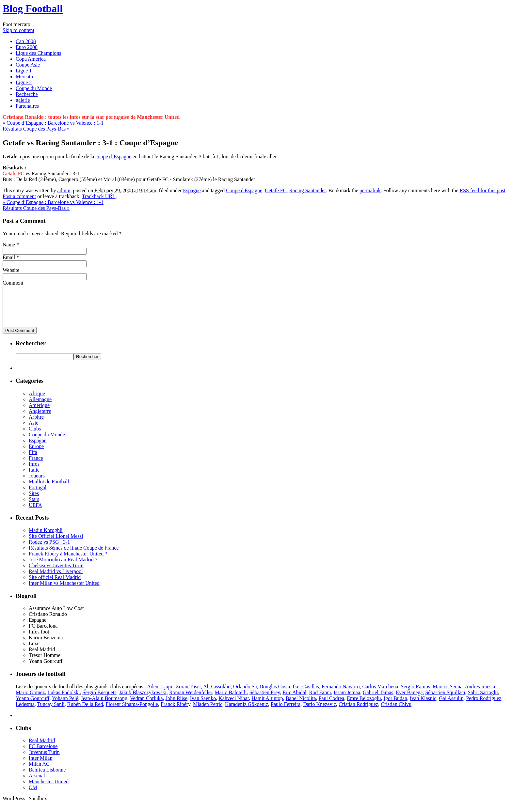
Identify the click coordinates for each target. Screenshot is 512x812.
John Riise (176, 706)
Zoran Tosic (188, 694)
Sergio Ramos (415, 694)
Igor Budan (395, 706)
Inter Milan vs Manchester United (64, 591)
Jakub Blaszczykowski (143, 700)
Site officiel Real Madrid (55, 585)
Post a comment (19, 196)
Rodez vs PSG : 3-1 (49, 550)
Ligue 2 (24, 82)
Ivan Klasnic (423, 706)
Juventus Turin (44, 760)
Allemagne (40, 407)
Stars (34, 507)
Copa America (31, 59)
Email (9, 257)
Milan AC (39, 772)
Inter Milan (40, 766)
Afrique (37, 401)
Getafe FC (276, 190)
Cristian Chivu (396, 712)
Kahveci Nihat (234, 706)
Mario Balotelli (231, 700)
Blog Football (33, 8)
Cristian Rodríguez (358, 712)
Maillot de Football (49, 489)
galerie (23, 100)
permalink (370, 190)
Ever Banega (409, 700)
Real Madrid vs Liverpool (56, 579)
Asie (33, 431)
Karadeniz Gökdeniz (247, 712)
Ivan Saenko (203, 706)
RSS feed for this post (483, 190)
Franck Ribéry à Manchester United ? (68, 562)
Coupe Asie (28, 65)
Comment (13, 283)
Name (9, 245)
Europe (36, 454)
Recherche (27, 94)
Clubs (35, 437)
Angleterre (40, 419)
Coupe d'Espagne (244, 190)
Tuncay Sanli (51, 712)
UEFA (35, 513)
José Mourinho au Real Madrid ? (63, 567)
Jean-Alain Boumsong (104, 706)
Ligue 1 (24, 71)
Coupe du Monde (34, 88)
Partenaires (27, 106)
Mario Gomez (30, 700)
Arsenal (37, 783)
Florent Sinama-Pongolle (132, 712)
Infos (34, 472)
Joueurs (37, 484)
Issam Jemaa (347, 700)
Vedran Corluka (146, 706)
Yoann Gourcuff (32, 706)
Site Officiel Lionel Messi (56, 544)
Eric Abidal (294, 700)
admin (64, 190)
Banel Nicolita (301, 706)
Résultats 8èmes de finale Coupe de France (74, 556)
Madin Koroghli (46, 538)
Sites (34, 501)
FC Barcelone (43, 754)
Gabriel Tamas (378, 700)
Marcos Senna (448, 694)
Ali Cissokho (217, 694)
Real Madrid (42, 748)
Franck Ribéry (176, 712)
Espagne (192, 190)
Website (11, 270)
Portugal (38, 495)
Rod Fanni (320, 700)
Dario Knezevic (320, 712)
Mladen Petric (208, 712)
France (36, 466)
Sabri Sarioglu (483, 700)
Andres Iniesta (480, 694)
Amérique (39, 413)
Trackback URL (99, 196)
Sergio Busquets (99, 700)
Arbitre (36, 425)
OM (33, 795)
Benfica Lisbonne (47, 778)
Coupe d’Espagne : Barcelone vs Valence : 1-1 (53, 123)
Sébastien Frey (265, 700)
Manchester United (49, 789)
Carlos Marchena (380, 694)
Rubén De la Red (85, 712)
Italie (34, 478)
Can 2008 (26, 41)
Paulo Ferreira (286, 712)
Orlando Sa (245, 694)
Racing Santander (307, 190)
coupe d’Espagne (113, 156)
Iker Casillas (306, 694)
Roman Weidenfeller (191, 700)
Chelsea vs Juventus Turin (56, 573)
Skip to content (18, 30)
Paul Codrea (331, 706)
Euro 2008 (27, 47)
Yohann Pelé (65, 706)
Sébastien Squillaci (445, 700)
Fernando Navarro (341, 694)
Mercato (24, 77)
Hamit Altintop (267, 706)
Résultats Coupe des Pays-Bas (36, 129)
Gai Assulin (451, 706)
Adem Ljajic (160, 694)
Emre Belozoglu (364, 706)
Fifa (33, 460)
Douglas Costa (275, 694)
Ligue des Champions (39, 53)
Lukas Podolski (64, 700)
